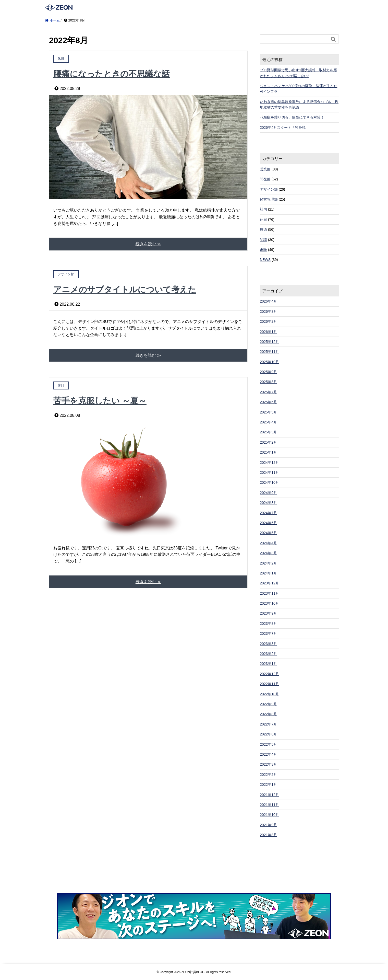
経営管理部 (269, 199)
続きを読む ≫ (148, 244)
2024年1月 (268, 573)
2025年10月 (269, 362)
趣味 (263, 250)
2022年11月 (269, 684)
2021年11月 (269, 805)
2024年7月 (268, 513)
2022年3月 (268, 764)
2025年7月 (268, 392)
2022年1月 (268, 785)
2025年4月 (268, 422)
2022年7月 (268, 724)
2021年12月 (269, 795)
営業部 (265, 169)
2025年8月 (268, 382)
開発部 (265, 179)
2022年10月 (269, 694)
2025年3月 (268, 432)
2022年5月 (268, 744)
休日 (263, 220)
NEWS (265, 260)
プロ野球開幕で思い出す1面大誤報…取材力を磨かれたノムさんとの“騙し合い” (298, 73)
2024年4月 (268, 543)
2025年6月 (268, 402)
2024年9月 (268, 493)
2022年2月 (268, 775)
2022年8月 (268, 714)
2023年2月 (268, 654)
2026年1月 (268, 332)
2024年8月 (268, 503)
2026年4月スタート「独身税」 (286, 128)
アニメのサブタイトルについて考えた (125, 290)
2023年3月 (268, 644)
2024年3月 (268, 553)
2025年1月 (268, 452)
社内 (263, 209)
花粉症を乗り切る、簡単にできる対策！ (292, 117)
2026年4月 (268, 301)
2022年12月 (269, 674)
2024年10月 (269, 482)
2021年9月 (268, 825)
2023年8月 (268, 624)
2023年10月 (269, 603)
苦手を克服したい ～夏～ (100, 401)
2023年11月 (269, 593)
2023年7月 (268, 633)
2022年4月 (268, 754)
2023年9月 (268, 613)
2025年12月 (269, 342)
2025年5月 (268, 412)
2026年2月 (268, 321)
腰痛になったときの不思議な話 (112, 74)
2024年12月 (269, 463)
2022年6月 (268, 734)
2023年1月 (268, 664)
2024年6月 (268, 523)
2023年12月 (269, 583)
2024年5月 (268, 533)
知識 (263, 240)
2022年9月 (268, 704)
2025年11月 (269, 352)
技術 (263, 229)
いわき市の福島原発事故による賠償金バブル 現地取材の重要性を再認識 (299, 105)
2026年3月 (268, 312)
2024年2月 (268, 563)
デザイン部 (269, 189)
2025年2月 (268, 442)
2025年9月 (268, 372)
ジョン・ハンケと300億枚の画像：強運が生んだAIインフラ (299, 89)
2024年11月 (269, 472)
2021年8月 (268, 835)
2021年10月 (269, 815)
